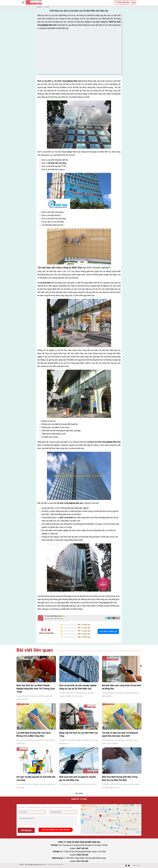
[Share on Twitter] (111, 618)
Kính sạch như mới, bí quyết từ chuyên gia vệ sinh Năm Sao (78, 778)
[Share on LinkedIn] (119, 618)
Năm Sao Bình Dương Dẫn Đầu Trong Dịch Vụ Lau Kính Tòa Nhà (120, 778)
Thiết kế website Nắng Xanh (55, 865)
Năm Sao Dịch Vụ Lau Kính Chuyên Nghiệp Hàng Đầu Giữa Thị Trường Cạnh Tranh (36, 689)
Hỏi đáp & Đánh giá (108, 631)
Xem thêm (79, 793)
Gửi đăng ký (26, 830)
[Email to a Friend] (114, 618)
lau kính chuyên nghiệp (96, 268)
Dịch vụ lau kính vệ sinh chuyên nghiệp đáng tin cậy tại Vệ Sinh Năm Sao (78, 687)
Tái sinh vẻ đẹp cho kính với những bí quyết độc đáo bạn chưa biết (120, 734)
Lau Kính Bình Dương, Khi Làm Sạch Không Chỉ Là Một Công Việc (34, 734)
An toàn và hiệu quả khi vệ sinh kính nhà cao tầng (36, 778)
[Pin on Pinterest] (116, 618)
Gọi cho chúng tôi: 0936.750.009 (56, 830)
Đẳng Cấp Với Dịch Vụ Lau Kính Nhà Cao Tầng (79, 734)
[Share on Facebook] (109, 618)
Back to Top (137, 865)
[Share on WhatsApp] (106, 618)
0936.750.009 (122, 2)
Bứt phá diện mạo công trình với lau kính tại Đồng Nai (121, 687)
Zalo (134, 2)
